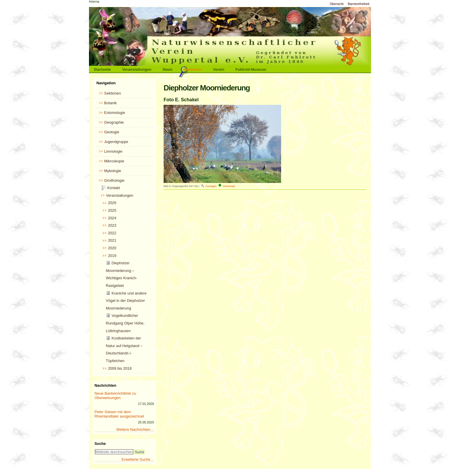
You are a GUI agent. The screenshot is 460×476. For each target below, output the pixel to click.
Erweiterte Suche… (138, 459)
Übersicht (336, 4)
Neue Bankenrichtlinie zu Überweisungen (115, 396)
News (168, 69)
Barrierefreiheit (359, 4)
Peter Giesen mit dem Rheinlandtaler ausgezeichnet (119, 414)
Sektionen (193, 69)
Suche (100, 444)
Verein (219, 69)
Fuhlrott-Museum (251, 69)
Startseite (102, 69)
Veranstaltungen (137, 69)
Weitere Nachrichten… (135, 429)
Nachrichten (105, 385)
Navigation (106, 83)
